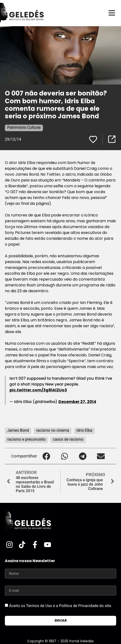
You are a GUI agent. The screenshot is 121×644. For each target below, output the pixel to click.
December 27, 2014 (77, 402)
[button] (46, 456)
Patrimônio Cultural (24, 127)
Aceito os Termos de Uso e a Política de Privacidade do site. (60, 606)
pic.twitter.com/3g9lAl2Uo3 (38, 390)
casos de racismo (68, 439)
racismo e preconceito (26, 439)
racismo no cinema (53, 430)
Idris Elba (84, 430)
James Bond (18, 430)
